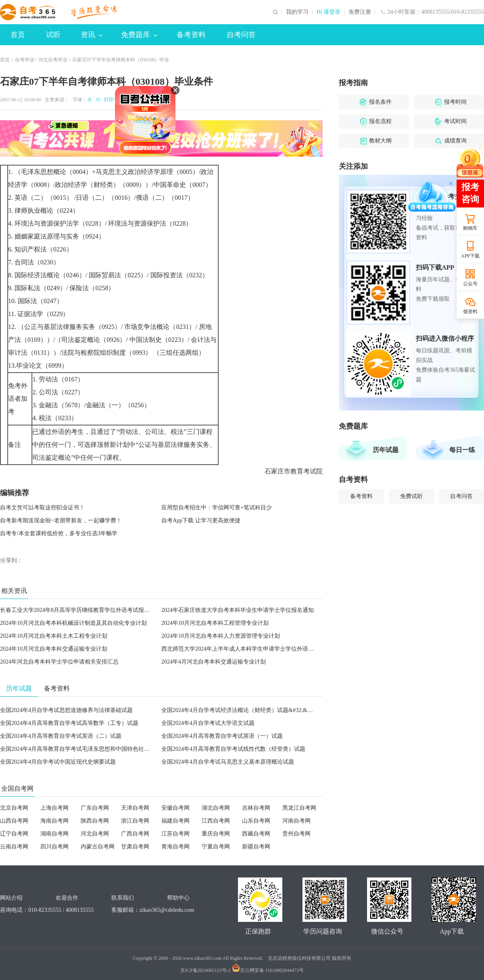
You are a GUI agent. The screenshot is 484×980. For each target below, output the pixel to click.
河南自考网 (296, 821)
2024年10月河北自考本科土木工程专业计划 (54, 636)
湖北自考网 (216, 808)
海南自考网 (54, 821)
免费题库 (139, 35)
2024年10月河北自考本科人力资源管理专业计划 (221, 636)
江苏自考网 (175, 834)
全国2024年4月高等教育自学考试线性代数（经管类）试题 (233, 749)
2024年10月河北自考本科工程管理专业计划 (215, 623)
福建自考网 (175, 821)
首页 (18, 35)
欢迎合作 (67, 898)
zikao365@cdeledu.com (167, 910)
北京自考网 (14, 808)
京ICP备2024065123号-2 (205, 970)
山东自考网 (256, 821)
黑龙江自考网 (299, 808)
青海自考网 (175, 847)
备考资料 (191, 35)
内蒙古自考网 (98, 847)
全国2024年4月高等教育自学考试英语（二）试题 (61, 736)
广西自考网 (135, 834)
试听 (53, 35)
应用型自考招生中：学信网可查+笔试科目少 (217, 508)
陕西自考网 (95, 821)
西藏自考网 (256, 834)
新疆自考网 (256, 847)
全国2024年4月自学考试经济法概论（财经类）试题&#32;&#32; (239, 710)
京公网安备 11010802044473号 (268, 970)
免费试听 (411, 496)
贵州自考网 (296, 834)
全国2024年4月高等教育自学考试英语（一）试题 (222, 736)
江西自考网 (216, 821)
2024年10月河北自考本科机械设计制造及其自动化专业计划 (73, 623)
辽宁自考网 (14, 834)
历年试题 (386, 450)
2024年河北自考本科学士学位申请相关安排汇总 (59, 662)
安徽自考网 (175, 808)
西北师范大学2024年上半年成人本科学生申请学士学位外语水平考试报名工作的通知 (266, 649)
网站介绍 (11, 898)
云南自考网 (14, 847)
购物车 (470, 228)
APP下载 (470, 256)
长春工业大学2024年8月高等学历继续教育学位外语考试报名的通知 (83, 610)
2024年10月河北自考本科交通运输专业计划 (54, 649)
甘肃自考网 (135, 847)
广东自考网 (95, 808)
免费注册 (360, 12)
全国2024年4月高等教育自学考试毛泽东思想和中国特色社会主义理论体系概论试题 (103, 749)
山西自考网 (14, 821)
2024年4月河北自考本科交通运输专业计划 (214, 662)
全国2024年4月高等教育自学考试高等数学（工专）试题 (69, 723)
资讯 (92, 35)
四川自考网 (54, 847)
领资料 (470, 312)
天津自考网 (135, 808)
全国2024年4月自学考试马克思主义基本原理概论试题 (228, 762)
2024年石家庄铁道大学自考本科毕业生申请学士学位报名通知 (238, 610)
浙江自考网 (135, 821)
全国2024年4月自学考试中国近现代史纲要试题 (58, 762)
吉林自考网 (256, 808)
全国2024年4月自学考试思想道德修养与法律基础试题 (66, 710)
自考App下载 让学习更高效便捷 (201, 520)
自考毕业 (25, 60)
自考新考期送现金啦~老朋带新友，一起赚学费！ (61, 520)
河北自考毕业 (53, 60)
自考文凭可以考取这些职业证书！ (42, 508)
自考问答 (241, 35)
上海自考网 (54, 808)
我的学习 (297, 12)
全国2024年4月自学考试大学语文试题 (208, 723)
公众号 (470, 284)
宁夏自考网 (216, 847)
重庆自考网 (216, 834)
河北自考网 (95, 834)
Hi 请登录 (329, 12)
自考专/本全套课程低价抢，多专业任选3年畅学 (59, 533)
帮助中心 (178, 898)
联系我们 (123, 898)
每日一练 (462, 450)
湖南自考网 (54, 834)
